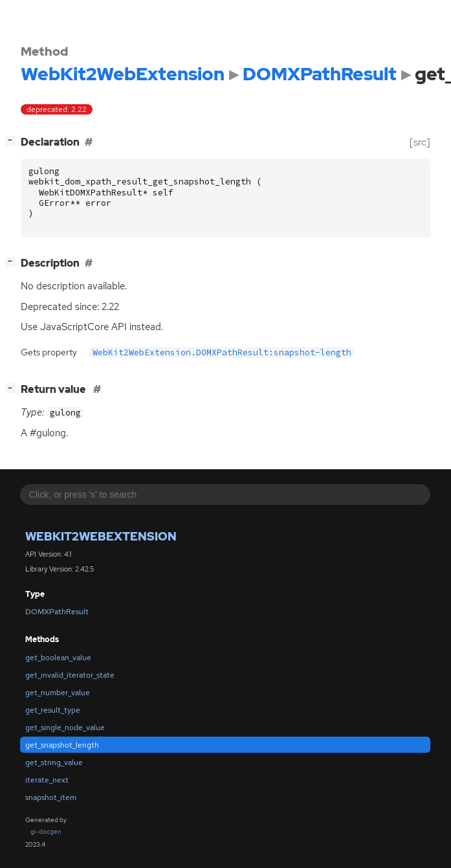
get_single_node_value (65, 728)
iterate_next (47, 780)
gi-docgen (46, 831)
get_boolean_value (58, 658)
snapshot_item (51, 797)
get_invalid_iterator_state (70, 675)
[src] (420, 142)
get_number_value (58, 693)
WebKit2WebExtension (101, 536)
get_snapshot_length (62, 745)
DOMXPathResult (57, 612)
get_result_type (53, 710)
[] (13, 141)
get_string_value (54, 762)
